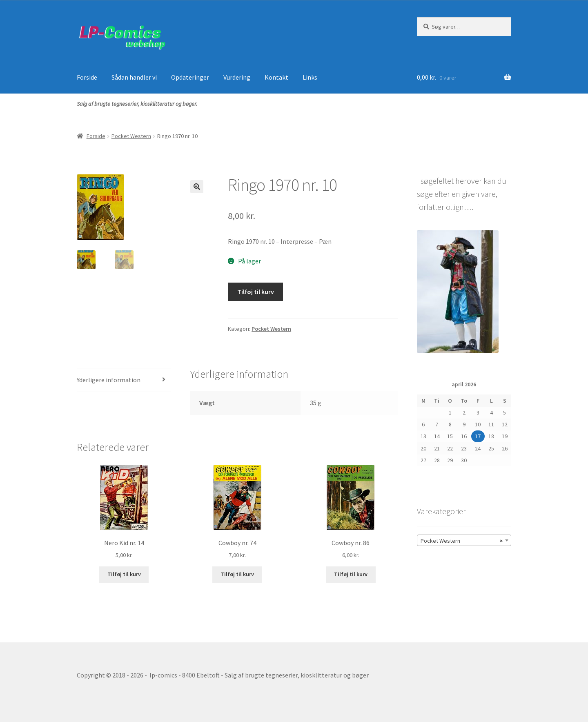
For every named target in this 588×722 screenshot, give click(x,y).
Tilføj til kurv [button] (124, 574)
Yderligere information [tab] (109, 380)
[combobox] (464, 540)
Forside (87, 77)
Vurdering (237, 77)
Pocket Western (131, 136)
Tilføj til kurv (256, 292)
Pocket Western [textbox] (462, 541)
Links (310, 77)
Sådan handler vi (134, 77)
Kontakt (276, 77)
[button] (197, 187)
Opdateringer (190, 77)
